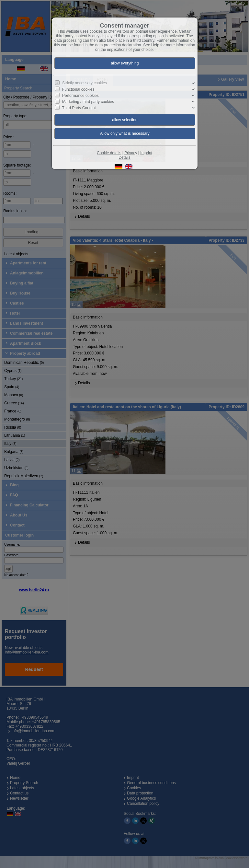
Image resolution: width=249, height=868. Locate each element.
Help (155, 45)
